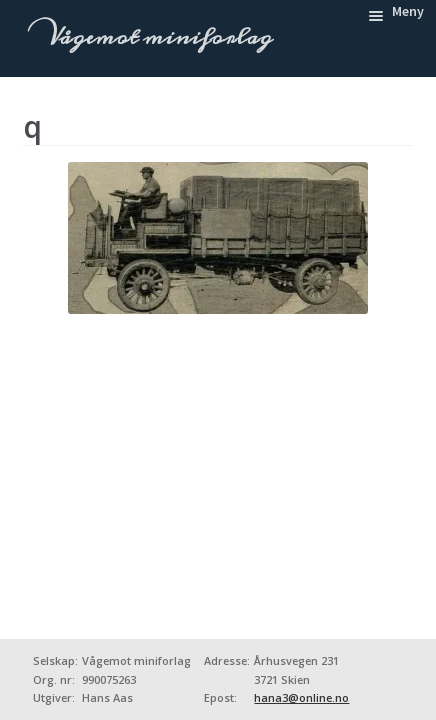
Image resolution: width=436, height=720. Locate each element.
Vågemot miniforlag (157, 37)
